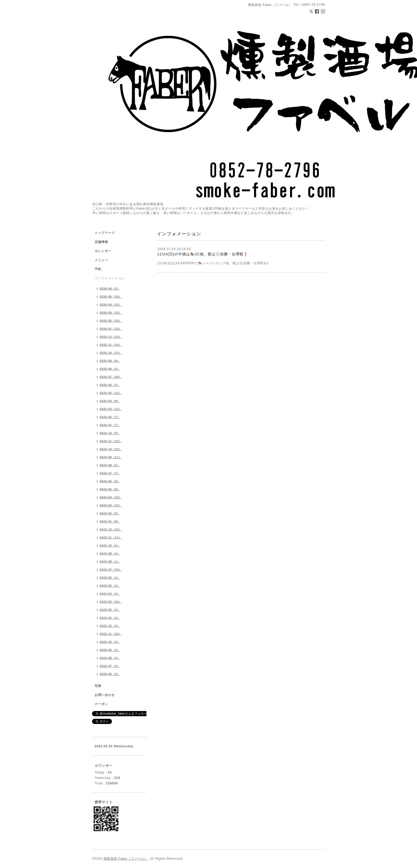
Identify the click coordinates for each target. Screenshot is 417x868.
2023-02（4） (110, 610)
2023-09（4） (110, 554)
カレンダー (103, 251)
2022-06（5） (110, 674)
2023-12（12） (111, 529)
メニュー (101, 260)
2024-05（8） (110, 489)
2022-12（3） (110, 626)
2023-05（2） (110, 586)
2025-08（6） (110, 369)
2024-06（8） (110, 481)
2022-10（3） (110, 642)
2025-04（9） (110, 401)
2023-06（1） (110, 578)
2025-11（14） (111, 345)
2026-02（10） (111, 321)
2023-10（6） (110, 546)
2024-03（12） (111, 505)
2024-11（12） (111, 441)
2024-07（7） (110, 473)
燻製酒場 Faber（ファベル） (126, 859)
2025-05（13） (111, 393)
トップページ (105, 233)
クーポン (101, 704)
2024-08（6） (110, 465)
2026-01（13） (111, 329)
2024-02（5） (110, 513)
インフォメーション (110, 278)
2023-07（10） (111, 570)
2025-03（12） (111, 409)
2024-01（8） (110, 521)
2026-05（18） (111, 297)
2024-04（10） (111, 497)
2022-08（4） (110, 658)
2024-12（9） (110, 433)
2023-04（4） (110, 594)
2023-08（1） (110, 562)
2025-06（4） (110, 385)
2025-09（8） (110, 361)
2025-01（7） (110, 425)
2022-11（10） (111, 634)
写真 (98, 686)
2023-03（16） (111, 602)
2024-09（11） (111, 457)
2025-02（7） (110, 417)
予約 (98, 269)
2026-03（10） (111, 313)
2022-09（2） (110, 650)
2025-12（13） (111, 337)
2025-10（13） (111, 353)
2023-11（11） (111, 537)
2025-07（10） (111, 377)
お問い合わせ (105, 695)
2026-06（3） (110, 289)
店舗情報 (101, 242)
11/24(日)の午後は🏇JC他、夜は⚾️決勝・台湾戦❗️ (203, 254)
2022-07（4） (110, 666)
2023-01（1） (110, 618)
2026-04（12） (111, 305)
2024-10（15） (111, 449)
